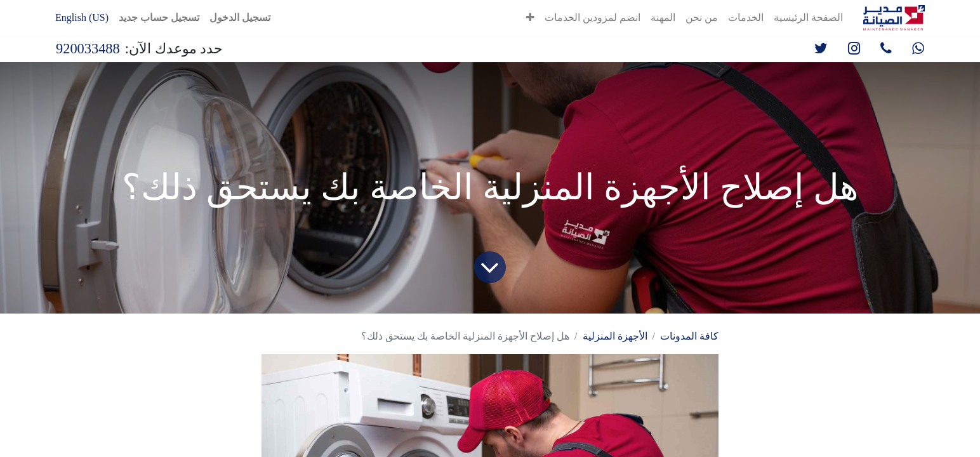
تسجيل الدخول (240, 17)
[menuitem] (808, 18)
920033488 (88, 49)
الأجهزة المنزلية (615, 336)
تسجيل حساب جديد (159, 17)
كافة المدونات (689, 336)
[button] (530, 18)
